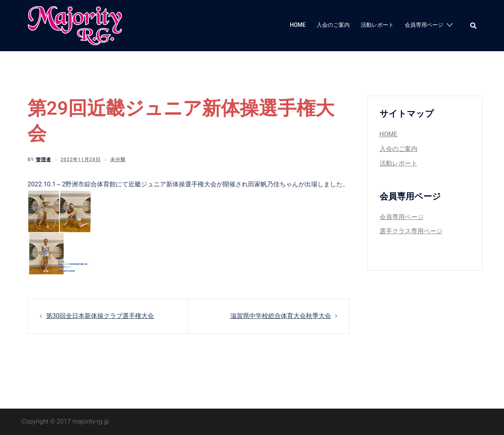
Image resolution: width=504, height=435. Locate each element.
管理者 (44, 160)
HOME (298, 25)
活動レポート (377, 25)
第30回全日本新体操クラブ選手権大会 (100, 316)
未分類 (118, 160)
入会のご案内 (333, 25)
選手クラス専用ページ (411, 231)
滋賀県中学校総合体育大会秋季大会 (281, 316)
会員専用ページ (424, 25)
